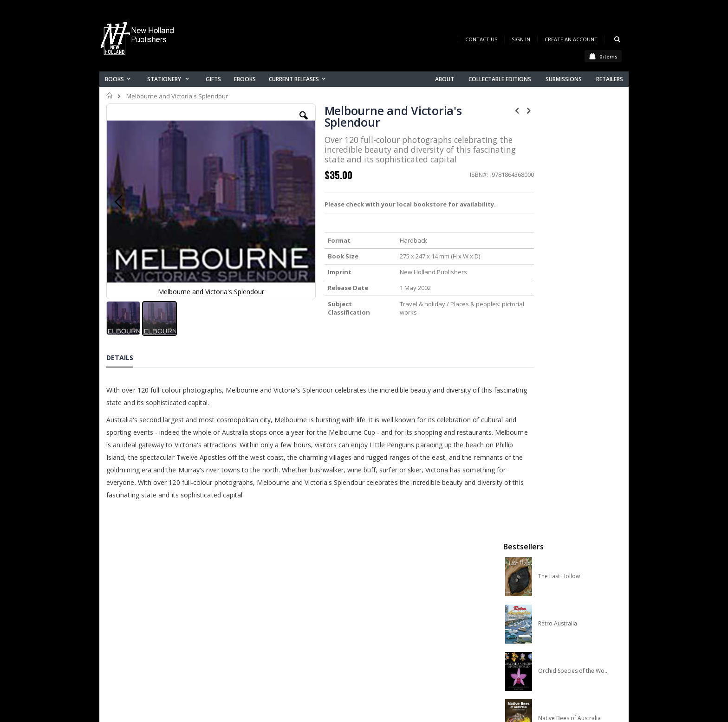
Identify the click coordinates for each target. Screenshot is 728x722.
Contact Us (481, 39)
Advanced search (275, 642)
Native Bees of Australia (569, 295)
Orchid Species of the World (574, 247)
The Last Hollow (559, 153)
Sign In (521, 39)
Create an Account (571, 39)
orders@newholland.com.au (168, 633)
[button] (284, 122)
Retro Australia (558, 200)
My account (266, 618)
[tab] (127, 355)
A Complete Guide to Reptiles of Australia (574, 342)
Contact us (265, 606)
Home (110, 96)
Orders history (270, 630)
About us (261, 594)
